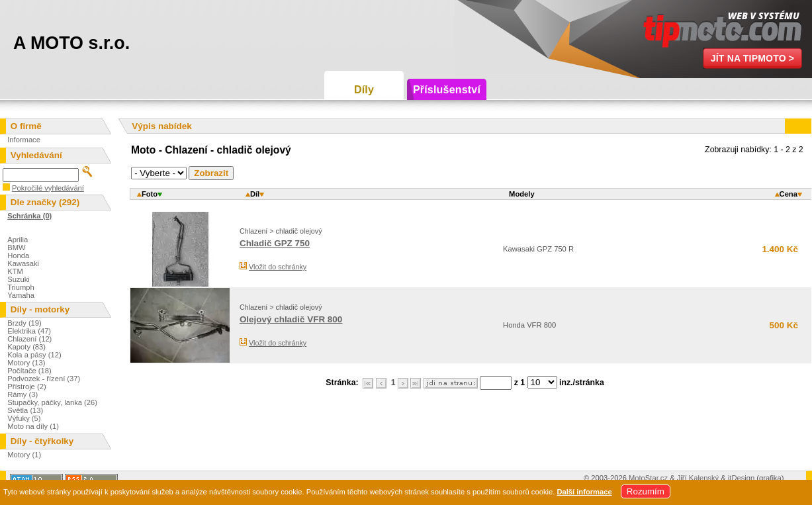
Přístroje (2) (26, 387)
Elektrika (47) (29, 331)
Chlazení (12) (29, 339)
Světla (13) (25, 410)
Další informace (584, 492)
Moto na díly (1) (33, 426)
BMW (16, 248)
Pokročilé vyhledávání (48, 188)
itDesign (741, 478)
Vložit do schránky (278, 267)
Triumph (21, 287)
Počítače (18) (29, 371)
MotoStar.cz (648, 478)
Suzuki (19, 279)
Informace (24, 140)
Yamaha (21, 295)
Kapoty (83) (26, 347)
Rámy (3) (23, 394)
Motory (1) (24, 455)
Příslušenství (447, 90)
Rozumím (646, 491)
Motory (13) (26, 363)
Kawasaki (23, 263)
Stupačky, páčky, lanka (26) (52, 402)
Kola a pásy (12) (34, 355)
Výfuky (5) (24, 418)
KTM (15, 271)
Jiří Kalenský (698, 478)
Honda (18, 255)
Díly (364, 90)
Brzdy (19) (24, 323)
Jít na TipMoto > (753, 58)
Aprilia (18, 240)
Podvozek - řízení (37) (44, 379)
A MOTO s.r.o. (71, 43)
